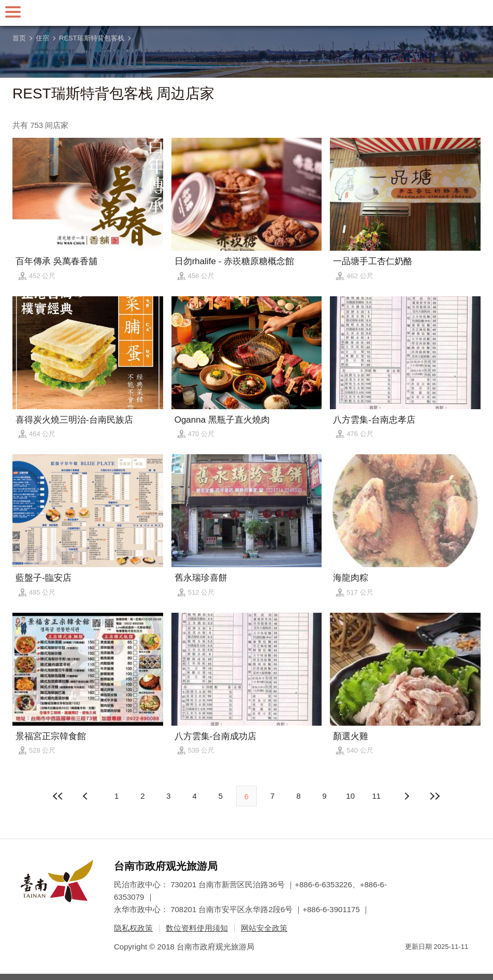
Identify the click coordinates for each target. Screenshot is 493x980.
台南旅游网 (247, 13)
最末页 (434, 796)
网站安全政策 (264, 928)
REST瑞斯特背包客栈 (92, 38)
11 (377, 796)
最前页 (59, 796)
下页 (86, 796)
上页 (407, 796)
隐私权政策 (133, 928)
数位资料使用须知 (197, 928)
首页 (19, 38)
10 (350, 796)
